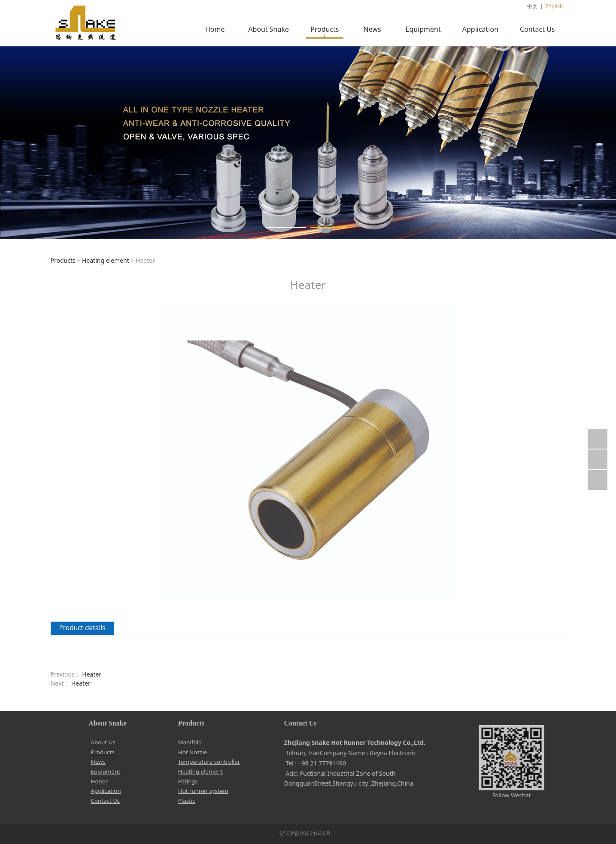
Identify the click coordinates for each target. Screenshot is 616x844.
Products (325, 29)
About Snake (269, 29)
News (372, 29)
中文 (532, 6)
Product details (82, 628)
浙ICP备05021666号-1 (308, 833)
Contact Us (537, 29)
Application (480, 29)
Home (215, 29)
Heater (92, 674)
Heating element (106, 260)
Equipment (423, 29)
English (554, 6)
